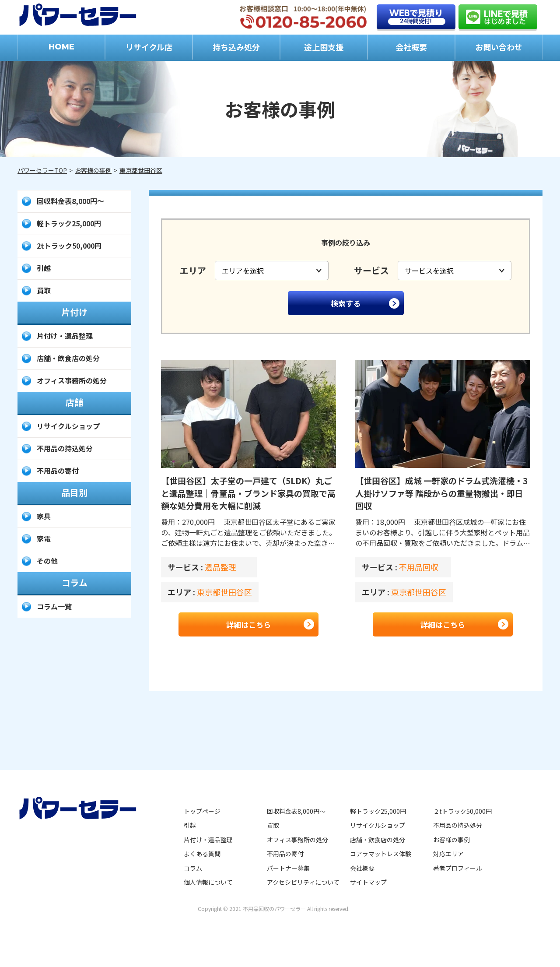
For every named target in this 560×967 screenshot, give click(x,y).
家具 (44, 516)
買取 (44, 290)
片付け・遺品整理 (65, 336)
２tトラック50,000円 (462, 811)
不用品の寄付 (58, 471)
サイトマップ (368, 882)
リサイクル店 (149, 47)
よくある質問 (202, 854)
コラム (193, 868)
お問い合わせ (499, 47)
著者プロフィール (458, 868)
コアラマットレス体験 (381, 854)
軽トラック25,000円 (69, 223)
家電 (44, 538)
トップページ (202, 811)
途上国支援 (324, 47)
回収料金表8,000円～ (70, 201)
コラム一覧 (54, 606)
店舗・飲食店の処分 (68, 358)
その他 (47, 561)
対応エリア (448, 854)
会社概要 (411, 47)
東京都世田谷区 (141, 170)
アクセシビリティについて (303, 882)
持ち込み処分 (236, 47)
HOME (61, 47)
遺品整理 (220, 567)
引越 (44, 268)
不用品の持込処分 (65, 448)
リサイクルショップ (68, 426)
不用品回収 (419, 567)
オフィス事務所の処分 (72, 380)
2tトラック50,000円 (69, 246)
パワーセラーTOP (42, 170)
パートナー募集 (288, 868)
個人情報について (208, 882)
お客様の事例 (93, 170)
